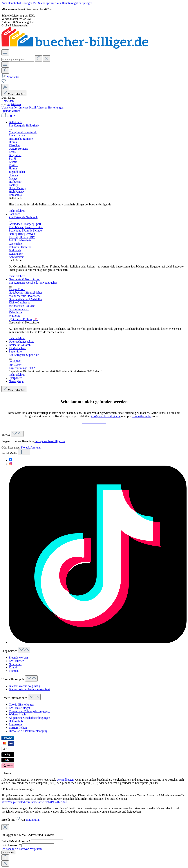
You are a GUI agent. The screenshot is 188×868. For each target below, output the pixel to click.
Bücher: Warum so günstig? (25, 686)
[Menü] (5, 52)
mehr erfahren (17, 211)
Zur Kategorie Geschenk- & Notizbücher (33, 283)
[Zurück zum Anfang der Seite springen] (5, 857)
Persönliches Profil (25, 107)
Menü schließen (14, 94)
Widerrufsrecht (18, 714)
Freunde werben (11, 111)
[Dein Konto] (5, 87)
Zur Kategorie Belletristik (24, 125)
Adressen (42, 107)
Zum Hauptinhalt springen (17, 3)
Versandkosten (65, 780)
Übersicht (8, 107)
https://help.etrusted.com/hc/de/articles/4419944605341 (34, 802)
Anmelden (8, 101)
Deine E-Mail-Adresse (16, 841)
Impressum (15, 724)
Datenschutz (16, 721)
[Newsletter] (10, 77)
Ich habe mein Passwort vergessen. (22, 849)
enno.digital (33, 820)
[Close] (5, 827)
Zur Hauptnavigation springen (75, 3)
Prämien (14, 671)
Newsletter (15, 664)
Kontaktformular (142, 416)
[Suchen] (38, 58)
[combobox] (18, 60)
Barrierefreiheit (18, 728)
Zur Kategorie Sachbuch (23, 217)
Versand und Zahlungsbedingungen (30, 711)
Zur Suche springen (45, 3)
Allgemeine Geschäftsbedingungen (29, 718)
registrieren (14, 104)
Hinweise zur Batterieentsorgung (28, 731)
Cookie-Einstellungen (22, 705)
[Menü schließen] (10, 130)
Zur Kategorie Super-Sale (24, 355)
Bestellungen (56, 107)
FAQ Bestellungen (20, 708)
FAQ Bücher (16, 661)
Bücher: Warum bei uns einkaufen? (29, 689)
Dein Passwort (11, 845)
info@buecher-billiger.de (106, 416)
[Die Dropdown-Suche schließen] (46, 58)
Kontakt (14, 667)
